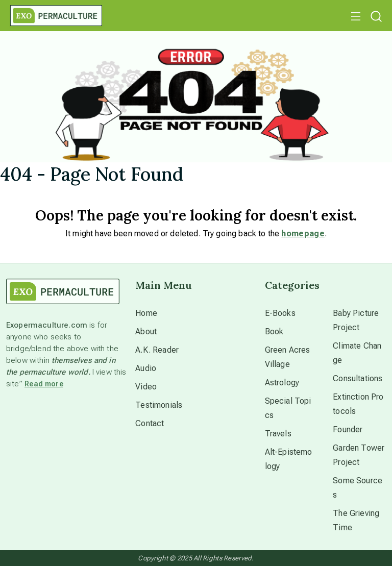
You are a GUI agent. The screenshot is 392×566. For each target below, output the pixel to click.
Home (146, 313)
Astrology (282, 383)
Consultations (358, 378)
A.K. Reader (157, 350)
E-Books (280, 313)
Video (146, 387)
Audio (146, 368)
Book (274, 331)
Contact (150, 423)
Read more (44, 384)
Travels (278, 434)
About (146, 331)
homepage (303, 233)
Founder (348, 429)
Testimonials (159, 405)
